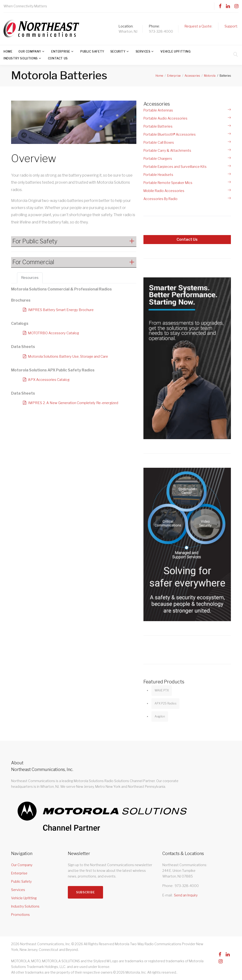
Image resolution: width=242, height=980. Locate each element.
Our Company (30, 51)
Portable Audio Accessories (165, 118)
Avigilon (160, 716)
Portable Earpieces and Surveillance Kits (175, 167)
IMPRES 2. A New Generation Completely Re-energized (76, 403)
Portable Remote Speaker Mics (168, 183)
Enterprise (61, 51)
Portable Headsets (158, 175)
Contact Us (58, 58)
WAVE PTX (162, 690)
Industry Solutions (21, 58)
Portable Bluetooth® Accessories (170, 134)
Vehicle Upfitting (175, 51)
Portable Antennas (158, 110)
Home (8, 51)
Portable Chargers (158, 158)
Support (231, 26)
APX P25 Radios (165, 703)
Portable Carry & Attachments (167, 150)
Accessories (192, 76)
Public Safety (92, 51)
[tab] (74, 242)
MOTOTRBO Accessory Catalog (55, 333)
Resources (30, 278)
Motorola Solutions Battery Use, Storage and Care (71, 357)
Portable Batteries (158, 126)
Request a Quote (198, 26)
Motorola (210, 76)
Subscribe (87, 894)
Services (143, 51)
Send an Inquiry (186, 895)
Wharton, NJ (128, 31)
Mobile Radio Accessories (164, 191)
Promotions (20, 915)
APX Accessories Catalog (50, 380)
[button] (74, 241)
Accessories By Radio (160, 199)
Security (118, 51)
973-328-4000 (161, 31)
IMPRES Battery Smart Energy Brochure (63, 310)
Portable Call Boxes (159, 142)
